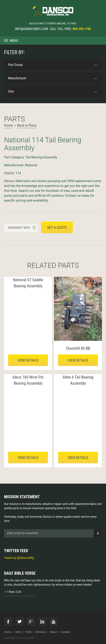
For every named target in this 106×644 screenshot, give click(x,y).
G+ (31, 622)
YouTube (54, 622)
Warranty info (19, 228)
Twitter (20, 622)
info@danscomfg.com (31, 29)
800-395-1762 (82, 29)
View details (28, 360)
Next (7, 132)
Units (18, 632)
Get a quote (57, 227)
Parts (29, 632)
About (53, 632)
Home (8, 125)
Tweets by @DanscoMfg (19, 558)
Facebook (8, 622)
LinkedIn (42, 622)
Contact (65, 632)
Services (41, 632)
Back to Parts (27, 125)
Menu (14, 41)
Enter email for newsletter (23, 533)
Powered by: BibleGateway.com (20, 596)
